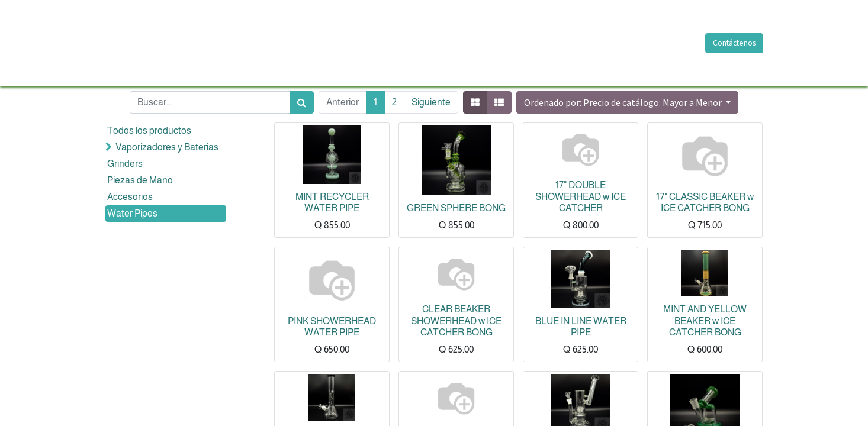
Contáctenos (734, 43)
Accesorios (130, 197)
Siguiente (431, 102)
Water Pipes (132, 213)
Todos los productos (149, 130)
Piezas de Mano (140, 180)
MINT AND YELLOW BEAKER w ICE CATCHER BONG (705, 320)
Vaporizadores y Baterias (167, 147)
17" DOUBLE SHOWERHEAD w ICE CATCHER (581, 196)
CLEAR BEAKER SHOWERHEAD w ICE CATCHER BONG (456, 320)
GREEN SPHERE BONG (456, 208)
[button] (627, 102)
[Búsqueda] (302, 102)
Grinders (125, 164)
